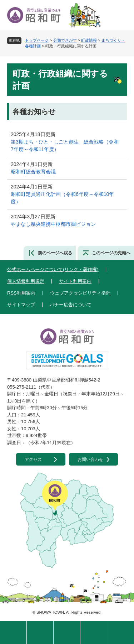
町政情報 (89, 40)
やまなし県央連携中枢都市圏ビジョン (53, 224)
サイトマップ (21, 305)
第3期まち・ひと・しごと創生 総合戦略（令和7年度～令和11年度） (65, 146)
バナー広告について (71, 305)
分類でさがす (65, 40)
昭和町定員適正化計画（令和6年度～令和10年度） (62, 198)
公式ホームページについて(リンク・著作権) (53, 269)
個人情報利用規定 (26, 281)
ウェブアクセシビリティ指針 (80, 293)
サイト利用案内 (75, 281)
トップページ (37, 40)
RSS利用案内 (21, 293)
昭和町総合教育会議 (33, 172)
